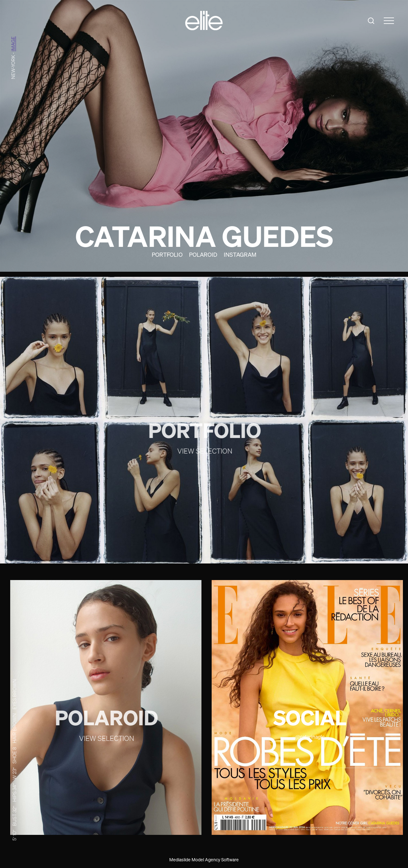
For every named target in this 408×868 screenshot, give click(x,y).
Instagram (240, 255)
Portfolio (167, 255)
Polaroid (203, 255)
